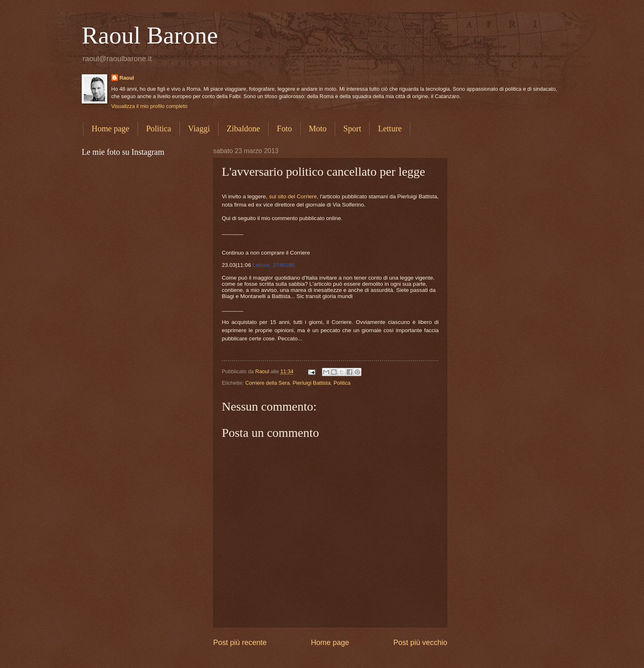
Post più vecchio (420, 643)
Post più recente (240, 643)
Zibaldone (243, 129)
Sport (352, 129)
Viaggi (199, 129)
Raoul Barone (150, 35)
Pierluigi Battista (311, 383)
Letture (390, 129)
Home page (110, 129)
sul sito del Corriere (293, 196)
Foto (284, 129)
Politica (159, 129)
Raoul (127, 78)
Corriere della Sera (267, 383)
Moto (318, 129)
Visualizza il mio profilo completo (149, 106)
